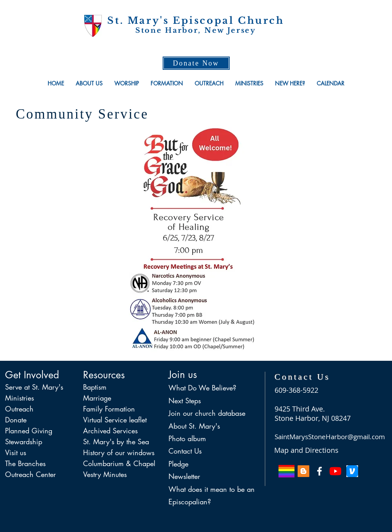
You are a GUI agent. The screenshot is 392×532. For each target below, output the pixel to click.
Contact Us (185, 451)
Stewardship (24, 442)
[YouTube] (335, 471)
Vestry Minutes (105, 474)
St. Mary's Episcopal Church (196, 20)
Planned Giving (29, 431)
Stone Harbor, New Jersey (196, 30)
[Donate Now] (196, 63)
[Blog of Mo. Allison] (303, 471)
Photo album (187, 438)
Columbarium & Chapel (119, 463)
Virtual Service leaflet (115, 420)
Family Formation (109, 409)
